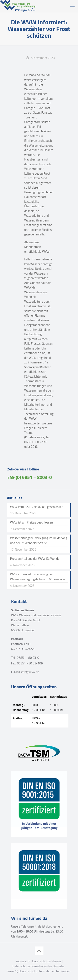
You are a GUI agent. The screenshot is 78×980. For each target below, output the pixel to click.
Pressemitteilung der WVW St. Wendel (35, 559)
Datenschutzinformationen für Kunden (45, 971)
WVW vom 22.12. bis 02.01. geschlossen (37, 507)
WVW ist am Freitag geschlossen (32, 522)
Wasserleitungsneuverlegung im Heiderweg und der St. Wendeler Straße (39, 540)
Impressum (23, 961)
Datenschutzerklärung (47, 961)
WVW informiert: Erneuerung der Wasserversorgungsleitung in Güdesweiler (38, 577)
